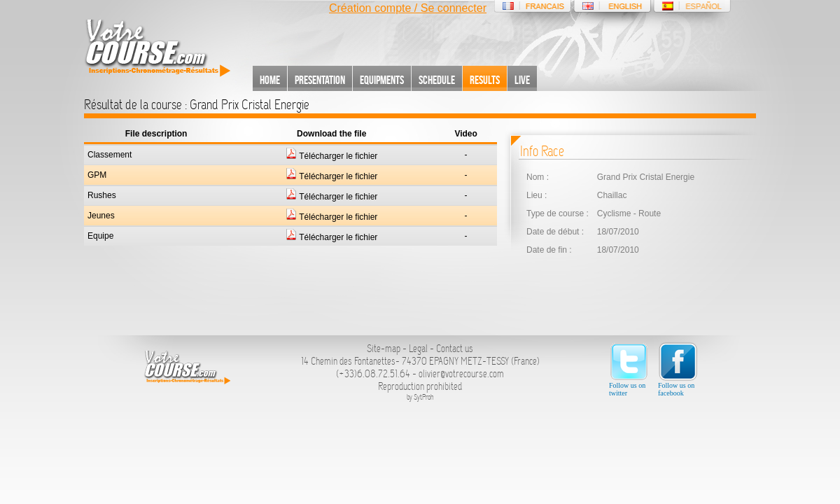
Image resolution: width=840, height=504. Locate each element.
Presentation (320, 80)
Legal (418, 349)
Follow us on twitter (629, 369)
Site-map (384, 349)
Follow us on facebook (678, 369)
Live (522, 80)
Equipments (382, 80)
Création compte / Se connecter (408, 8)
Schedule (437, 80)
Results (485, 80)
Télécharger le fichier (331, 156)
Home (270, 80)
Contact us (455, 349)
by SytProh (420, 397)
